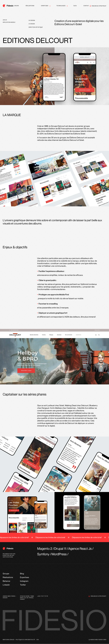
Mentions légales (9, 640)
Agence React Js (80, 549)
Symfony (43, 554)
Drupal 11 (60, 549)
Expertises (45, 6)
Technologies (61, 6)
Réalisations (30, 6)
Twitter (23, 585)
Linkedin (6, 585)
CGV (38, 640)
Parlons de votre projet (98, 6)
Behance (6, 581)
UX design (32, 21)
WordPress (59, 554)
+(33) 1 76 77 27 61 (42, 596)
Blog (75, 6)
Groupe (17, 6)
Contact (86, 6)
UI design (32, 24)
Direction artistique (36, 27)
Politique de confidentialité (25, 640)
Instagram (24, 581)
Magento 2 (45, 549)
